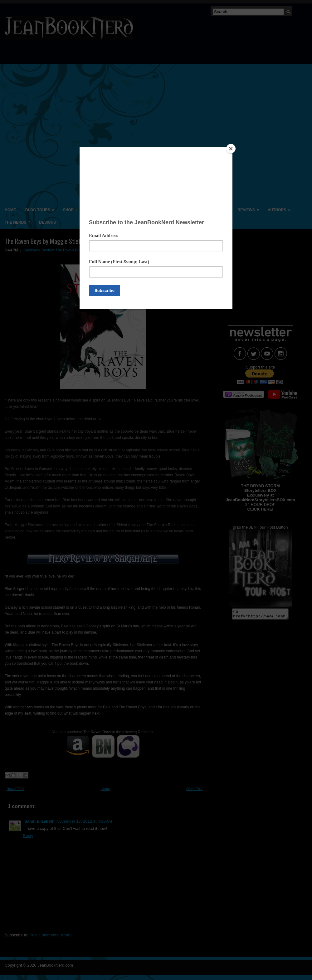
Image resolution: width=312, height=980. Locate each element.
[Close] (231, 149)
